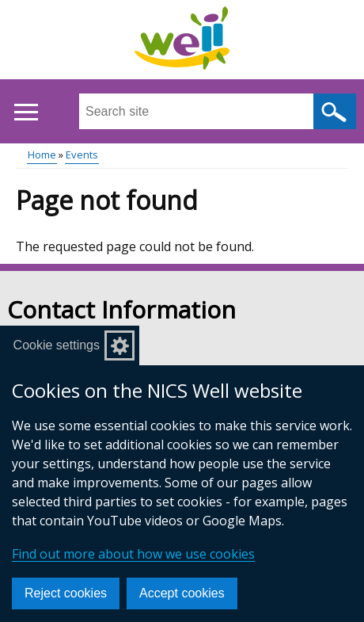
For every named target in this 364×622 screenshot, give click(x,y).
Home (42, 155)
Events (82, 155)
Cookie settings (57, 345)
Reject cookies (66, 593)
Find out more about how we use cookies (133, 554)
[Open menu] (26, 112)
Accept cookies (182, 593)
